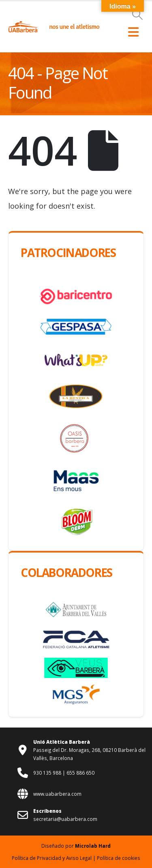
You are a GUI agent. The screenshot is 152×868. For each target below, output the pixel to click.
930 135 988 (48, 773)
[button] (138, 15)
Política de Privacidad (36, 858)
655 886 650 (80, 773)
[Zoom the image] (23, 25)
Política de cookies (119, 858)
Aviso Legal (79, 858)
